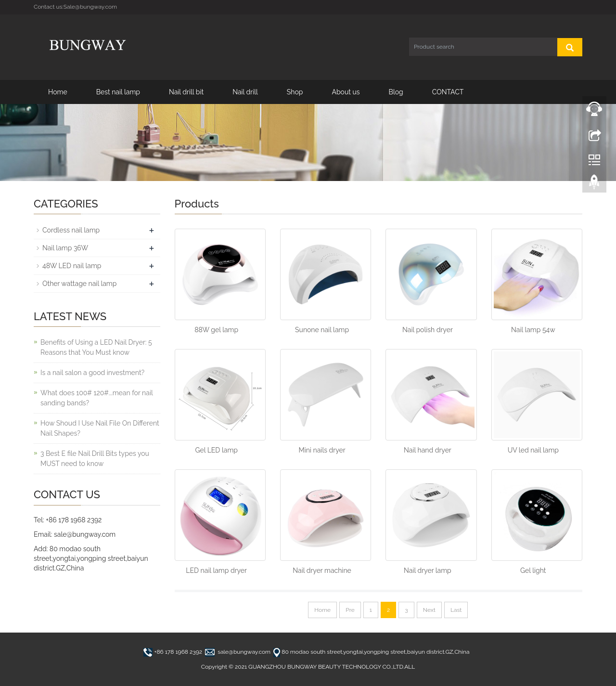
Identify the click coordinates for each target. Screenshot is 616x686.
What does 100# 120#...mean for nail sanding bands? (96, 398)
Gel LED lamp (216, 450)
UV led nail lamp (533, 450)
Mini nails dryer (322, 450)
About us (346, 92)
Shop (295, 92)
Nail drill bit (186, 92)
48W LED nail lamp (72, 266)
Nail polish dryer (428, 330)
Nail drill (245, 92)
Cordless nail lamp (71, 230)
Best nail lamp (118, 92)
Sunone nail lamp (322, 330)
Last (456, 610)
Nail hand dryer (428, 450)
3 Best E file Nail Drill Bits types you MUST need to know (95, 459)
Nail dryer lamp (428, 570)
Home (58, 92)
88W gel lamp (216, 330)
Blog (396, 92)
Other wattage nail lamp (79, 284)
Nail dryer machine (322, 570)
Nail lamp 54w (533, 330)
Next (429, 610)
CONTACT (448, 92)
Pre (350, 610)
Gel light (533, 570)
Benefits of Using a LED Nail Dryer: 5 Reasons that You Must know (96, 347)
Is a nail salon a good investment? (92, 373)
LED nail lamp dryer (216, 570)
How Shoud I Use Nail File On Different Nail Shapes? (100, 428)
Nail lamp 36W (65, 248)
